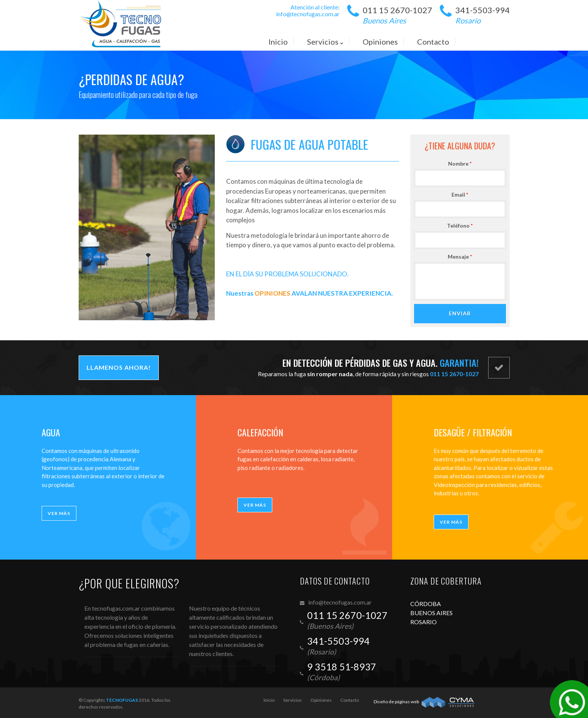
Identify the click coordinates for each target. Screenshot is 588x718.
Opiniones (321, 700)
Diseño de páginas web (396, 702)
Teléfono (464, 226)
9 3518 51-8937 (342, 667)
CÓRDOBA (426, 604)
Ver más (59, 513)
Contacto (350, 700)
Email (464, 195)
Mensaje (464, 257)
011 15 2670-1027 (397, 16)
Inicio (269, 700)
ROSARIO (424, 622)
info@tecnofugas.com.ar (308, 14)
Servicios (292, 700)
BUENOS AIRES (431, 613)
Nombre (464, 164)
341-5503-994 (483, 16)
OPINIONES (272, 293)
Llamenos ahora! (119, 367)
